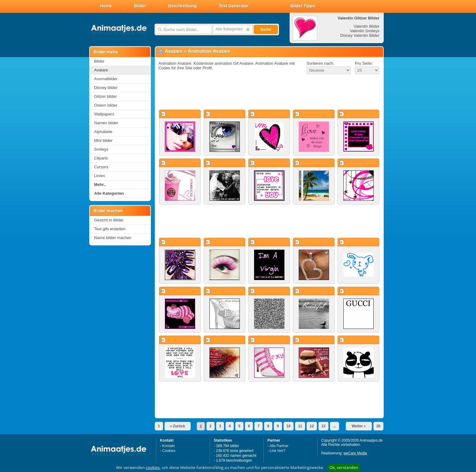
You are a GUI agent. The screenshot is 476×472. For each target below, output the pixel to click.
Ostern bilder (106, 105)
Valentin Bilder (367, 26)
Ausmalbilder (106, 79)
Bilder (140, 6)
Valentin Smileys (365, 31)
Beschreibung (183, 6)
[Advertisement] (269, 92)
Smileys (101, 149)
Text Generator (234, 6)
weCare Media (355, 453)
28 (378, 426)
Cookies (169, 451)
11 (300, 426)
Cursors (101, 167)
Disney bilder (106, 88)
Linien (100, 176)
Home (106, 6)
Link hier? (277, 451)
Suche (266, 29)
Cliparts (101, 158)
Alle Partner (279, 446)
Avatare (101, 70)
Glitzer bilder (105, 96)
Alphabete (103, 132)
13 (323, 426)
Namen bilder (106, 123)
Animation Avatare (209, 51)
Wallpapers (104, 114)
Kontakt (168, 446)
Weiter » (359, 426)
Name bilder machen (113, 238)
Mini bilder (103, 140)
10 (289, 426)
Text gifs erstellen (110, 229)
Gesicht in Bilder (109, 220)
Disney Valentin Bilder (360, 35)
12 (312, 426)
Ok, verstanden (344, 467)
